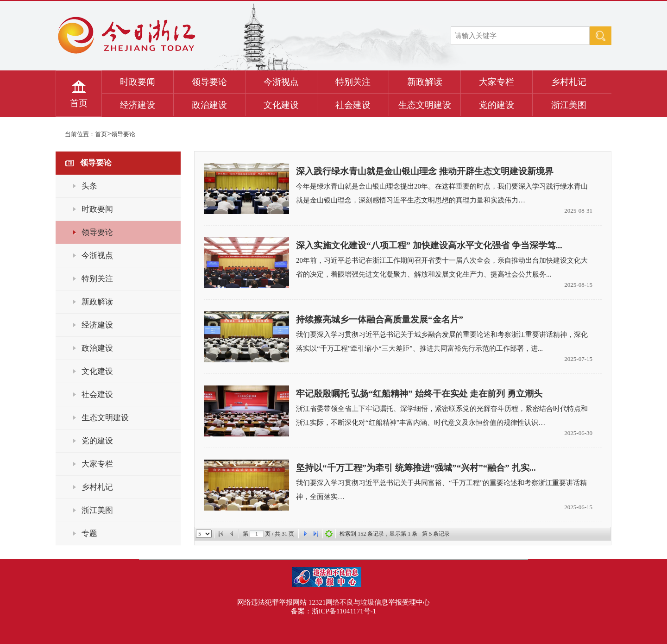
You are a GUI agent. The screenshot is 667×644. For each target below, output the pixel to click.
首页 (79, 103)
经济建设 (138, 105)
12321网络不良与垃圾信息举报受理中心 (369, 602)
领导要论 (209, 82)
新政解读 (425, 82)
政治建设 (209, 105)
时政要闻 (138, 82)
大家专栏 (497, 82)
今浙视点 (281, 82)
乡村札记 (569, 82)
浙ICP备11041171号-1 (344, 611)
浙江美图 (569, 105)
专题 (89, 534)
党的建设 (497, 105)
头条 (89, 186)
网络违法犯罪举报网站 (272, 602)
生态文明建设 (425, 105)
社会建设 (353, 105)
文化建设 (281, 105)
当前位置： (80, 134)
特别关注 (353, 82)
